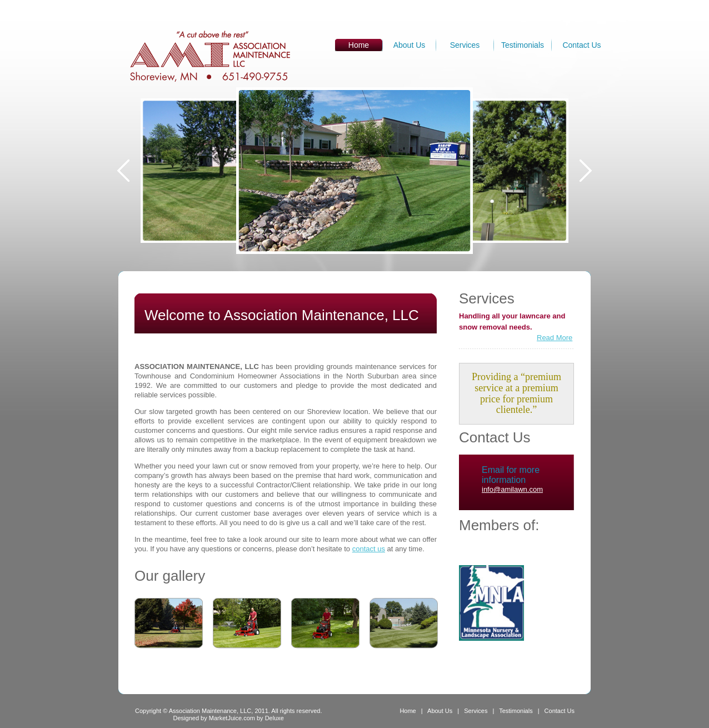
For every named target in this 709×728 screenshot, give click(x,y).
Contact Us (581, 45)
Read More (555, 338)
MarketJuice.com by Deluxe (246, 718)
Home (408, 711)
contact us (369, 549)
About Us (410, 45)
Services (465, 45)
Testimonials (523, 45)
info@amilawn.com (512, 489)
